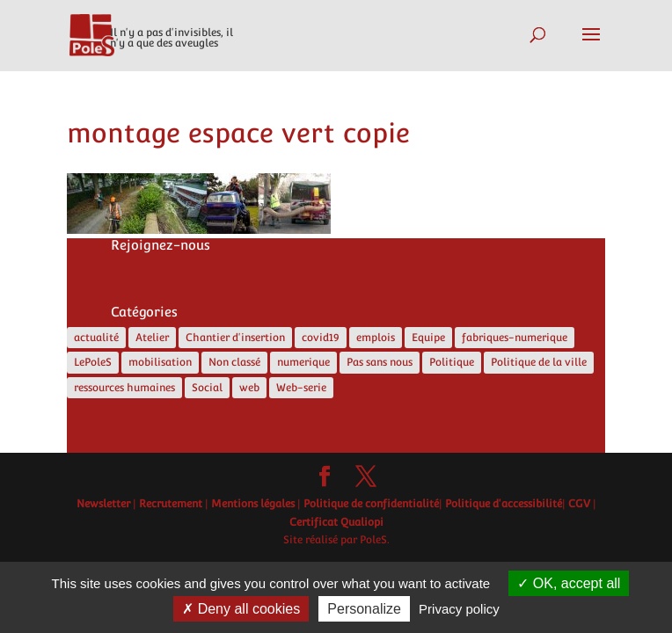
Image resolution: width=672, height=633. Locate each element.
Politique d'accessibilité (504, 504)
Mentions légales (253, 504)
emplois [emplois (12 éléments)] (376, 338)
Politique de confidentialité (371, 504)
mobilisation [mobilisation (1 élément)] (160, 362)
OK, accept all (569, 583)
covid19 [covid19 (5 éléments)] (321, 338)
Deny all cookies (241, 609)
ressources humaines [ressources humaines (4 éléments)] (124, 388)
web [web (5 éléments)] (249, 388)
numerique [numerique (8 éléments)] (303, 362)
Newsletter (103, 504)
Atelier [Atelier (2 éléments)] (152, 338)
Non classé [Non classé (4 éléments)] (234, 362)
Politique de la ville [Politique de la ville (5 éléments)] (539, 362)
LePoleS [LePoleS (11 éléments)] (93, 362)
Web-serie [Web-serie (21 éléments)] (301, 388)
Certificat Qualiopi (336, 522)
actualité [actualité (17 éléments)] (96, 338)
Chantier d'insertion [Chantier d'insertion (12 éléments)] (235, 338)
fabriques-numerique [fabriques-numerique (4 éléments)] (515, 338)
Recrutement (171, 504)
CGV (579, 504)
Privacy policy (459, 609)
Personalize (364, 609)
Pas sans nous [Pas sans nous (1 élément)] (380, 362)
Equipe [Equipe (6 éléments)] (428, 338)
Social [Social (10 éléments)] (207, 388)
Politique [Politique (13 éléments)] (452, 362)
